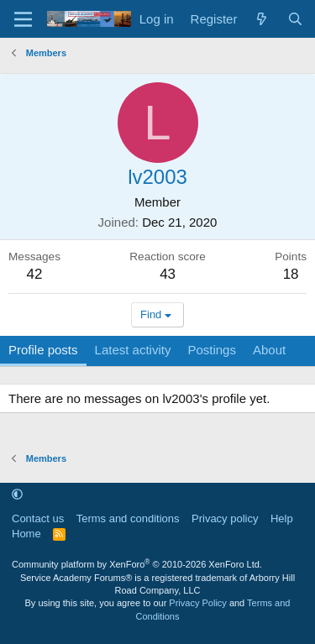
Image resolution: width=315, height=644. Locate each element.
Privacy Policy (197, 603)
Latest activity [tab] (133, 350)
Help (282, 518)
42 (35, 274)
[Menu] (23, 19)
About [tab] (269, 350)
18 (291, 274)
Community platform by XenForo (137, 564)
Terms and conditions (128, 518)
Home (26, 534)
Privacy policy (225, 518)
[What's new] (262, 19)
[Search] (295, 19)
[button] (17, 495)
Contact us (38, 518)
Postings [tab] (212, 350)
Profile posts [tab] (43, 350)
